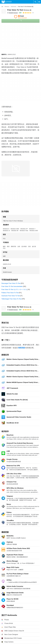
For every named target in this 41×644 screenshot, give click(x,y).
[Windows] (7, 7)
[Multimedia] (13, 7)
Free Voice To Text (19, 10)
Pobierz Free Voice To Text (10, 293)
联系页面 (22, 348)
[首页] (2, 7)
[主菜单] (39, 2)
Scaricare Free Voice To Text (11, 296)
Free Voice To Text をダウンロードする (14, 289)
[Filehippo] (7, 2)
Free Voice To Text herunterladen (12, 286)
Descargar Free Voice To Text (11, 283)
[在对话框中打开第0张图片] (16, 169)
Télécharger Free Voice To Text (12, 299)
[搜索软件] (35, 2)
